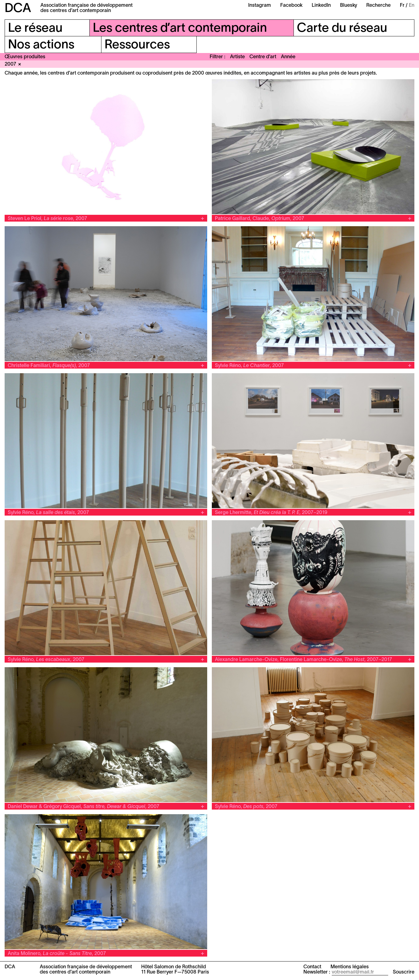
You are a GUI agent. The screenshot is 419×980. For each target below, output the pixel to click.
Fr (402, 6)
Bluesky (349, 6)
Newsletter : (317, 972)
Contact (312, 967)
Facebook (291, 6)
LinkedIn (321, 6)
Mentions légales (350, 967)
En (412, 6)
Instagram (260, 6)
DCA (18, 9)
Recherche (378, 6)
